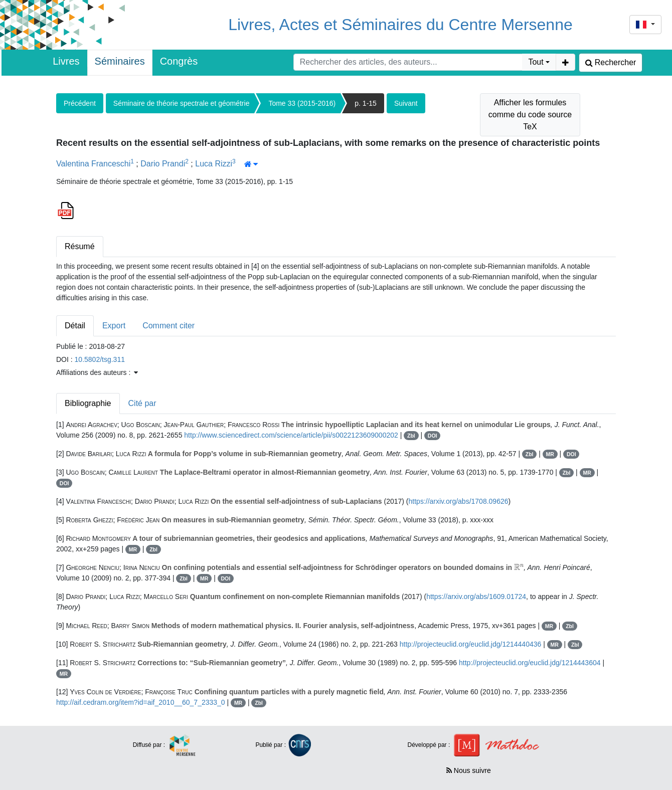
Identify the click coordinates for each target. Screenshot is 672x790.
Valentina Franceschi (93, 164)
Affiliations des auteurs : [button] (97, 372)
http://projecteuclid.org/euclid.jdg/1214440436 (471, 644)
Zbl (411, 436)
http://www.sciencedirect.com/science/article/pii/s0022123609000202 (291, 435)
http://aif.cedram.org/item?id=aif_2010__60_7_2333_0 (141, 702)
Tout (536, 62)
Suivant (406, 103)
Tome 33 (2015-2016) (302, 103)
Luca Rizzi (214, 164)
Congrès (179, 61)
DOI (433, 436)
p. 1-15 (366, 103)
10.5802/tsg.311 (100, 359)
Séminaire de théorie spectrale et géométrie (182, 103)
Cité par (142, 403)
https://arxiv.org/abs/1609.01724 (476, 597)
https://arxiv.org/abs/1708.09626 (459, 501)
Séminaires (120, 61)
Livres (66, 61)
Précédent (80, 103)
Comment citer (169, 326)
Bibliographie (88, 403)
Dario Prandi (163, 164)
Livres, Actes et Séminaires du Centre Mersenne (400, 25)
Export (114, 326)
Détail (75, 326)
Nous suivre (469, 770)
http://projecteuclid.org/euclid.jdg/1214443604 (530, 663)
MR (550, 454)
